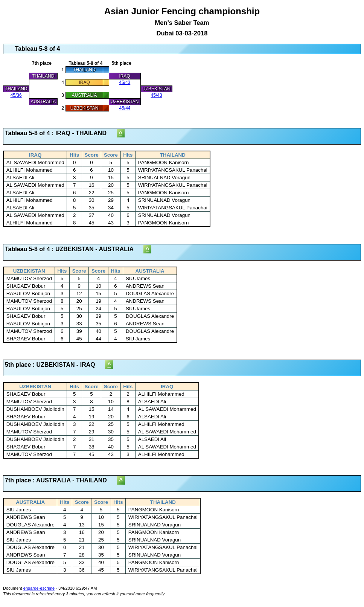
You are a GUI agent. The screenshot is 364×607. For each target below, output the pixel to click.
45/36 (16, 95)
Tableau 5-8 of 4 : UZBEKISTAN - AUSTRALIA (74, 249)
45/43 (125, 82)
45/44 (125, 108)
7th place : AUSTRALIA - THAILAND (61, 480)
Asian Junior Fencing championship (182, 21)
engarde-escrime (39, 588)
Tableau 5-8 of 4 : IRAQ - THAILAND (61, 133)
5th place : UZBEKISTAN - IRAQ (55, 365)
